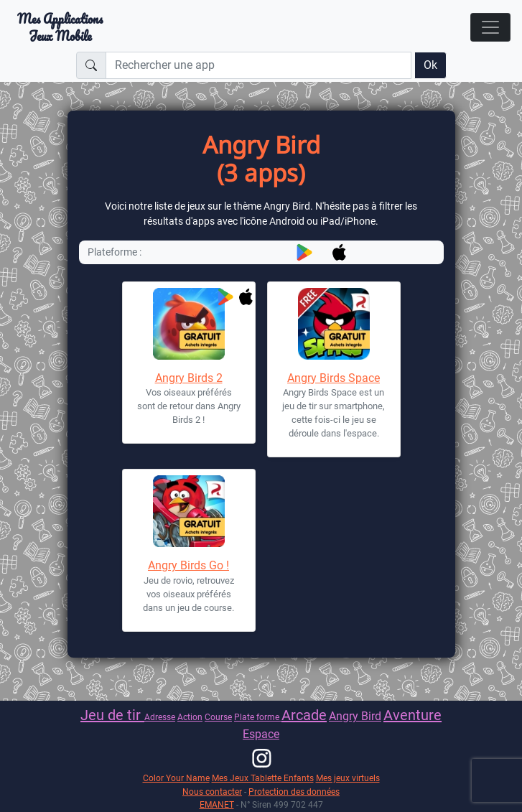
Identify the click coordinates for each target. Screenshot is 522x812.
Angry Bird (355, 716)
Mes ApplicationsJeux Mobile (60, 27)
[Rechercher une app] (258, 65)
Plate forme (258, 717)
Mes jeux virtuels (348, 778)
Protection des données (294, 792)
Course (218, 717)
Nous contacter (212, 792)
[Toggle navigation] (490, 27)
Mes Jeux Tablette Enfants (263, 778)
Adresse (160, 717)
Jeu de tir (112, 715)
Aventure (413, 715)
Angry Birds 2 (189, 378)
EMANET (217, 804)
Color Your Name (176, 778)
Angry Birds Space (334, 378)
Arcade (304, 715)
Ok (430, 65)
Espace (261, 734)
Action (190, 717)
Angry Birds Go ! (188, 565)
